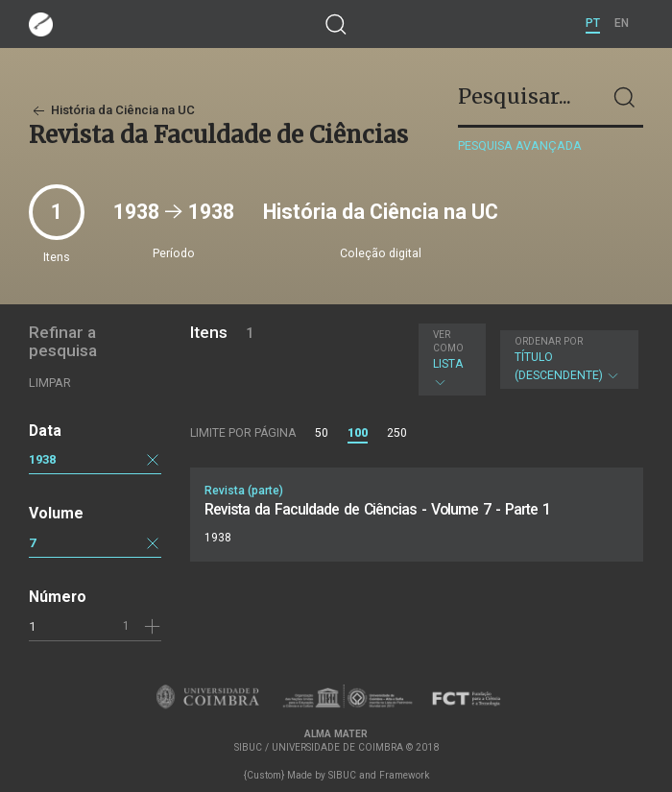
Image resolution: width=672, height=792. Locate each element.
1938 (42, 459)
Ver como (448, 341)
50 (322, 433)
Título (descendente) (567, 359)
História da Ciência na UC (112, 110)
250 (397, 433)
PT (593, 23)
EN (622, 23)
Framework (404, 775)
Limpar (50, 383)
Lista (449, 359)
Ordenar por (549, 341)
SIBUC (342, 775)
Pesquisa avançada (520, 145)
